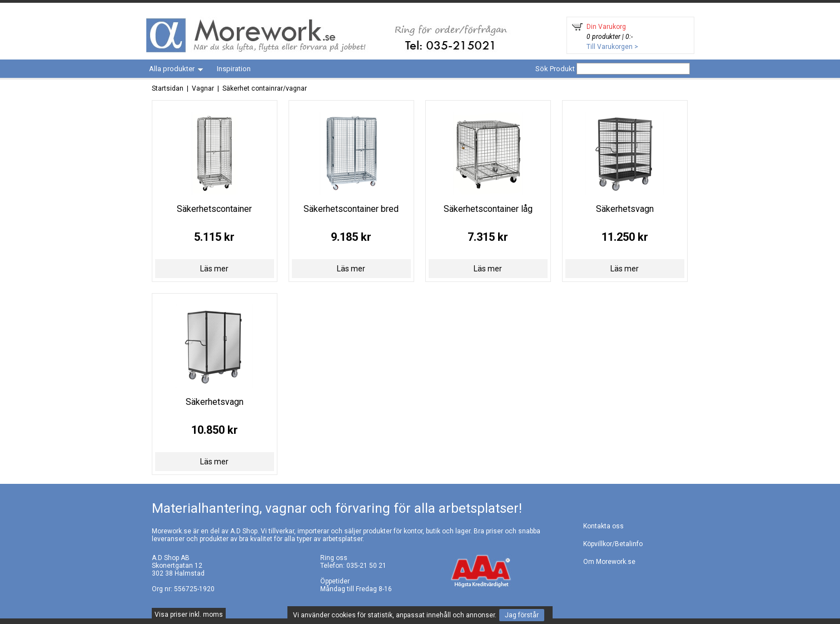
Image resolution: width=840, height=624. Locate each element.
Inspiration (234, 69)
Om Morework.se (609, 562)
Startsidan (168, 88)
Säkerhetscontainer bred (351, 209)
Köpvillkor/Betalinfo (613, 544)
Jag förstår (522, 615)
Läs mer (214, 269)
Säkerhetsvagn (625, 209)
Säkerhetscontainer (214, 209)
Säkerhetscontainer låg (488, 209)
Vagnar (203, 88)
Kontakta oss (603, 526)
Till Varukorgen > (612, 47)
